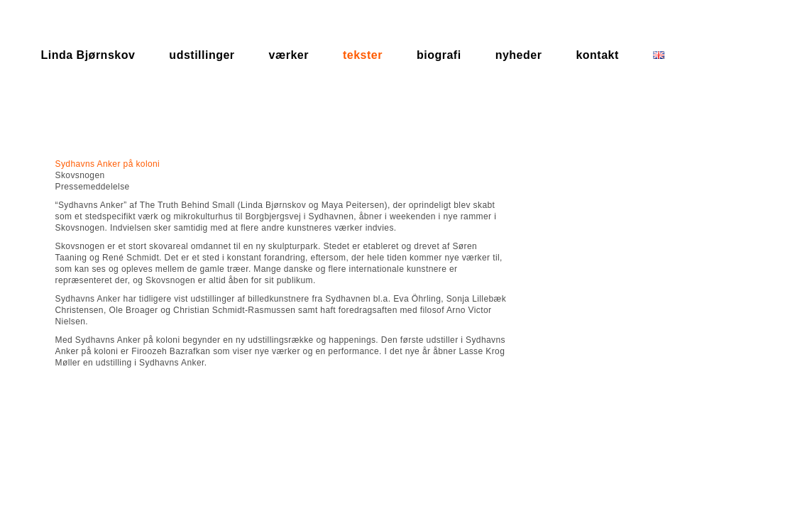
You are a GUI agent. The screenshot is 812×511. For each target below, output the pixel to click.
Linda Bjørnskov (88, 55)
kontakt (597, 55)
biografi (439, 55)
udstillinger (202, 55)
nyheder (519, 55)
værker (289, 55)
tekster (363, 55)
